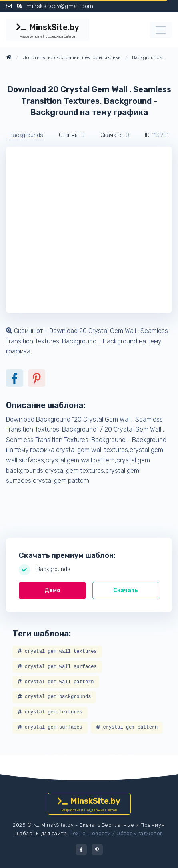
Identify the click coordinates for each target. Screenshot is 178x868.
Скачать (126, 590)
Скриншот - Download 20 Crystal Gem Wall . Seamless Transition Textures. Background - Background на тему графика (87, 341)
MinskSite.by (48, 31)
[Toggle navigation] (161, 30)
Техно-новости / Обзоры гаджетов (116, 833)
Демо (52, 590)
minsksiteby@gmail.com (60, 6)
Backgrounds (26, 135)
